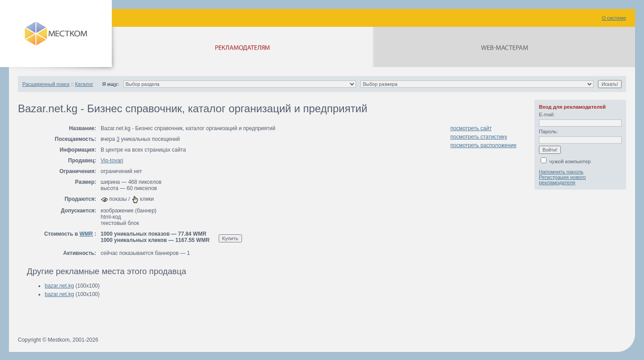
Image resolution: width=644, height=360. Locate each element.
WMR (86, 234)
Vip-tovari (112, 161)
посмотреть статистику (479, 137)
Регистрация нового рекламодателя (562, 180)
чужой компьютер (566, 161)
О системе (614, 18)
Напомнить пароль (561, 172)
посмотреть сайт (471, 128)
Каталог (84, 84)
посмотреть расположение (483, 145)
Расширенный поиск (46, 84)
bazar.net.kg (59, 286)
